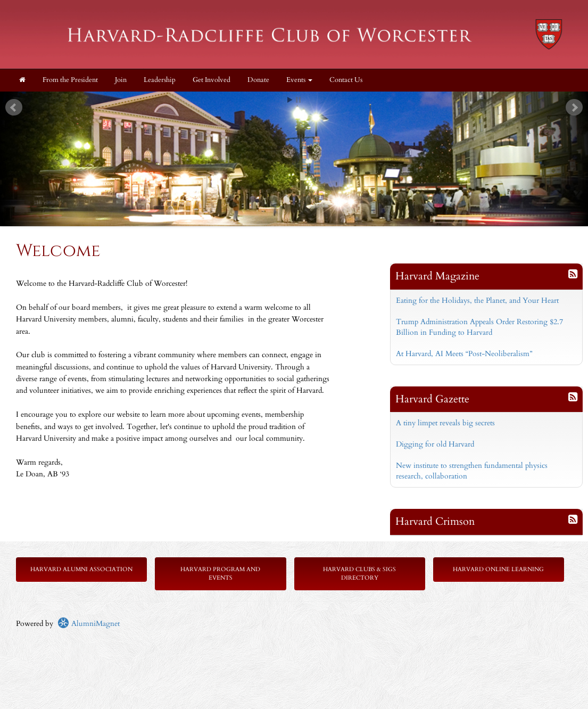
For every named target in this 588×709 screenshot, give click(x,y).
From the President (70, 80)
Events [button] (299, 80)
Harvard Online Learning (498, 569)
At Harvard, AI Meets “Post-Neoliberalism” (464, 354)
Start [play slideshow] (290, 100)
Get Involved (212, 80)
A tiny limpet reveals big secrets (445, 423)
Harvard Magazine (437, 276)
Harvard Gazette (432, 399)
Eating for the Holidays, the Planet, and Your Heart (477, 300)
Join (121, 80)
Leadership (160, 80)
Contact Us (346, 80)
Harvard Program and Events (220, 574)
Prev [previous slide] (14, 108)
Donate (258, 80)
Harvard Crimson (435, 521)
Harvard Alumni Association (81, 569)
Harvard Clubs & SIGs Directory (359, 574)
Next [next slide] (574, 108)
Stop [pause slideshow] (298, 100)
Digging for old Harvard (435, 444)
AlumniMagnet (89, 624)
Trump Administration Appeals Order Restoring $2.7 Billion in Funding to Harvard (479, 327)
